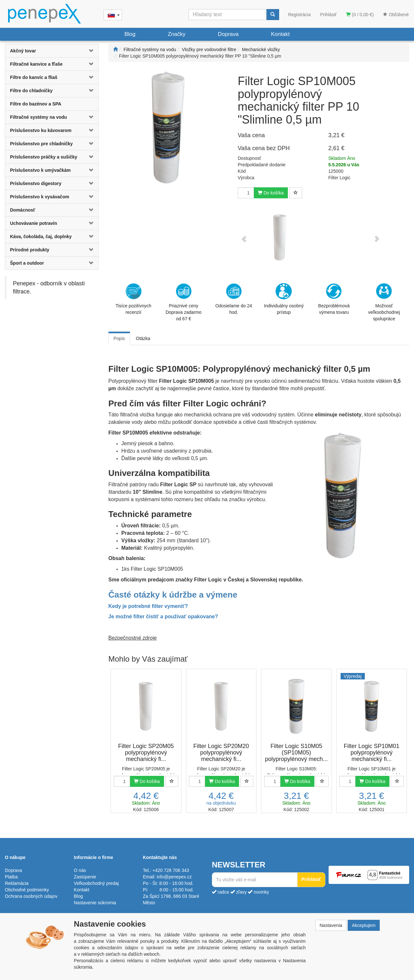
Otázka (143, 338)
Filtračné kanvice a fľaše (36, 64)
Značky (177, 34)
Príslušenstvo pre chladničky (41, 144)
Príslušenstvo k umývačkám (40, 170)
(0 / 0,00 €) (360, 15)
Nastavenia (331, 925)
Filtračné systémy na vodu (38, 117)
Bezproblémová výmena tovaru (334, 299)
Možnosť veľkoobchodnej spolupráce (384, 302)
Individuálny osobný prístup (284, 299)
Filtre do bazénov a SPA (36, 104)
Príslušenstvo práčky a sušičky (44, 157)
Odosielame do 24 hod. (234, 299)
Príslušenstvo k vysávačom (40, 197)
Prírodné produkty (30, 250)
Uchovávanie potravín (34, 223)
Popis (119, 338)
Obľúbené (396, 15)
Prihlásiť (328, 15)
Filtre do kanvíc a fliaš (34, 77)
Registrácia (300, 15)
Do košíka (271, 193)
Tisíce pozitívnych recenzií (133, 299)
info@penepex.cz (174, 877)
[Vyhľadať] (273, 15)
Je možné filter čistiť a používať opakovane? (163, 617)
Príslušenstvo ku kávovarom (41, 130)
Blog (130, 34)
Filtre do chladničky (31, 91)
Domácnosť (23, 210)
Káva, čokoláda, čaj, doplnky (41, 237)
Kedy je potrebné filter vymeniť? (148, 606)
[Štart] (115, 50)
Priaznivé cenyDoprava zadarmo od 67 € (184, 302)
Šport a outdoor (27, 263)
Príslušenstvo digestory (36, 183)
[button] (91, 51)
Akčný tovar (23, 51)
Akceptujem (364, 925)
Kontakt (280, 34)
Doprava (228, 34)
